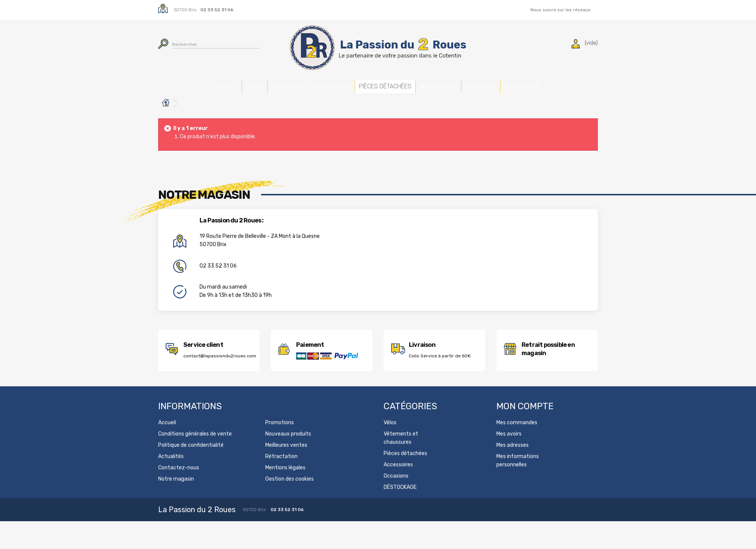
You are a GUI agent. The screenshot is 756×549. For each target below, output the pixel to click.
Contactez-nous (179, 479)
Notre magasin (176, 490)
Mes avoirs (509, 445)
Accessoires (440, 84)
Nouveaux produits (288, 445)
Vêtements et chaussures (285, 92)
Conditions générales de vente (195, 445)
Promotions (280, 434)
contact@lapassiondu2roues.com (220, 367)
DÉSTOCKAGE (595, 84)
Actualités (171, 468)
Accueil (154, 84)
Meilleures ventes (286, 456)
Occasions (518, 84)
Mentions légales (285, 479)
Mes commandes (517, 434)
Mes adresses (513, 456)
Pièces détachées (362, 88)
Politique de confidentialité (191, 456)
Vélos (215, 84)
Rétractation (281, 468)
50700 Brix (185, 10)
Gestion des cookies (290, 490)
